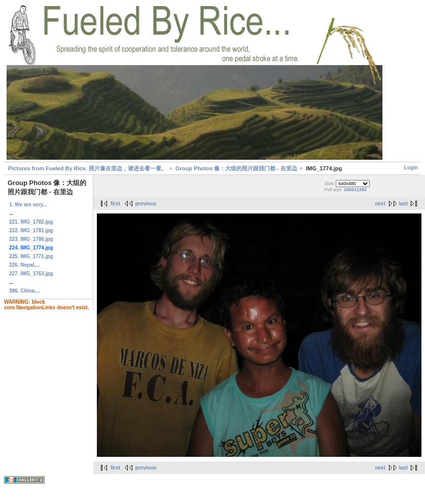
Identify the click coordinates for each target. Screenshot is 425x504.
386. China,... (25, 291)
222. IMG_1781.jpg (31, 230)
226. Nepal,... (25, 265)
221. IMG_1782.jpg (31, 222)
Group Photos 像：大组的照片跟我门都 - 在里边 (236, 168)
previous (146, 204)
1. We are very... (28, 205)
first (115, 204)
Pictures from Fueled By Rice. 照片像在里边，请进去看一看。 (87, 168)
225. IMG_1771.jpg (31, 256)
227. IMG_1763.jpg (31, 274)
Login (411, 168)
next (380, 204)
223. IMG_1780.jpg (31, 239)
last (403, 204)
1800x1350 (355, 190)
